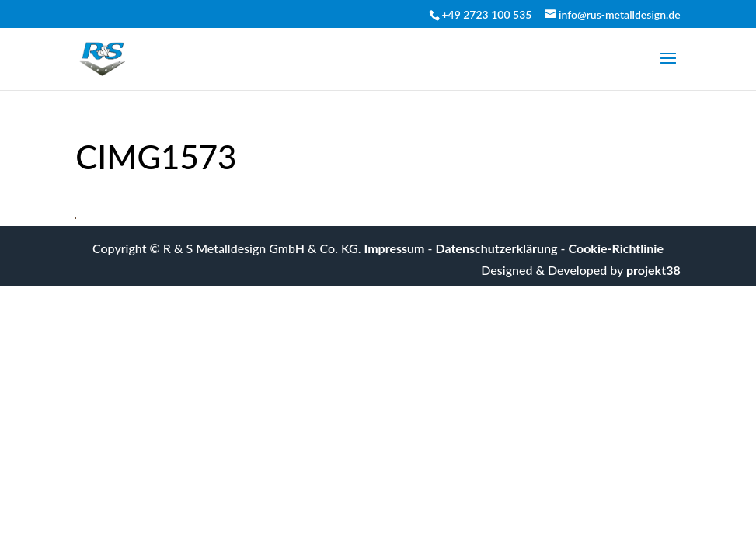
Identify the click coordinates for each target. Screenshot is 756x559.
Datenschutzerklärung (497, 248)
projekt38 (653, 270)
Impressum (395, 248)
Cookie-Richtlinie (616, 248)
